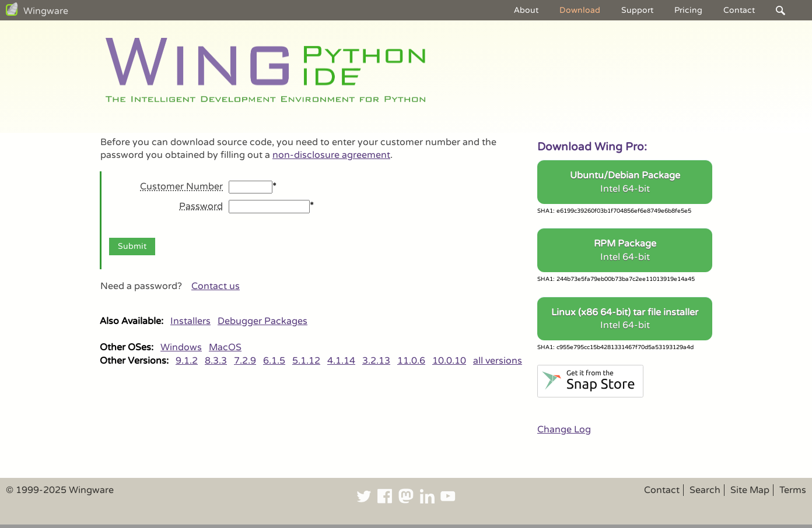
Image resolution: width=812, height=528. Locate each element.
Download (580, 10)
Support (637, 10)
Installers (190, 321)
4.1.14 (341, 361)
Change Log (564, 430)
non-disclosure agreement (331, 155)
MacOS (225, 347)
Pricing (688, 10)
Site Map (750, 490)
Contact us (216, 286)
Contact (739, 10)
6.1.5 (274, 361)
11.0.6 (411, 361)
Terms (793, 490)
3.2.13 (376, 361)
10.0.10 (449, 361)
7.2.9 (245, 361)
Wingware (46, 11)
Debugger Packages (262, 321)
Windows (181, 347)
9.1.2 (187, 361)
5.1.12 (306, 361)
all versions (498, 361)
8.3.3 (216, 361)
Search (705, 490)
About (526, 10)
